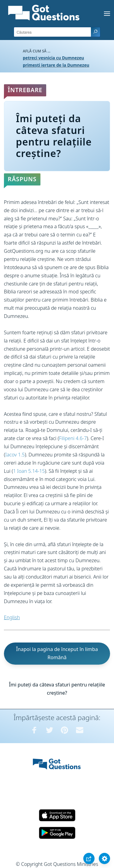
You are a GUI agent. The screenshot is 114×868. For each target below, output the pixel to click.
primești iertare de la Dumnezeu (56, 65)
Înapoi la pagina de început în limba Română (57, 653)
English (12, 617)
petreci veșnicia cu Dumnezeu (53, 58)
